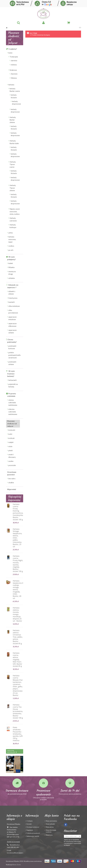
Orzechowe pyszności (12, 473)
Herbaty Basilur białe (14, 142)
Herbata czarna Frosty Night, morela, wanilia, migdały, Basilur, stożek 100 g (18, 564)
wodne (11, 461)
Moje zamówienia (51, 821)
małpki (11, 442)
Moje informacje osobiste (51, 831)
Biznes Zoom (17, 865)
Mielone (14, 78)
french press (13, 298)
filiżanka (11, 267)
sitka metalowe (14, 306)
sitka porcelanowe (13, 311)
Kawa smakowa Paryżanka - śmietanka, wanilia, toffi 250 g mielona (18, 734)
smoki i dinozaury (12, 456)
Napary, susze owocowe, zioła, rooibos (15, 211)
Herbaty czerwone (13, 219)
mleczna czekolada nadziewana (13, 412)
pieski (11, 450)
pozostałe (12, 465)
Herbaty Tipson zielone (13, 188)
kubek (11, 263)
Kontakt (29, 824)
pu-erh (11, 250)
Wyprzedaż (12, 489)
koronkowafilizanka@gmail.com (17, 853)
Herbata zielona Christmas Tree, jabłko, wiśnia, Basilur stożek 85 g (18, 637)
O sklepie (30, 821)
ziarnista (14, 60)
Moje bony (49, 835)
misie (10, 446)
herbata (11, 85)
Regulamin (30, 830)
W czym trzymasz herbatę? (11, 374)
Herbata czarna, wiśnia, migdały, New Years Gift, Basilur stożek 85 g (17, 660)
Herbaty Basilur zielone (13, 120)
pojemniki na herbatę (13, 385)
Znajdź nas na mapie (13, 842)
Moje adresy (50, 827)
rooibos (11, 246)
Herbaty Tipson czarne (13, 164)
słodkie (11, 483)
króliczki (11, 438)
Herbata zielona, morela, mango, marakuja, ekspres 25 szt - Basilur (17, 614)
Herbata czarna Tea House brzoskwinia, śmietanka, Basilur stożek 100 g (18, 711)
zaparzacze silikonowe (12, 325)
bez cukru (12, 478)
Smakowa (13, 70)
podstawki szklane (12, 363)
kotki (10, 434)
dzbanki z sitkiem (12, 293)
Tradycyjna (14, 57)
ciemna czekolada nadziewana (13, 403)
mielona (14, 65)
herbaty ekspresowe (16, 103)
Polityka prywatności (33, 833)
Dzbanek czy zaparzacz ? (13, 286)
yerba (10, 233)
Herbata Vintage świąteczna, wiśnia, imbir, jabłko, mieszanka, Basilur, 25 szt (17, 538)
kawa (10, 53)
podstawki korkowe (12, 347)
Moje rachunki (50, 824)
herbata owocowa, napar (12, 239)
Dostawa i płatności (33, 827)
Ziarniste (14, 74)
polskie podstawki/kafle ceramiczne (14, 355)
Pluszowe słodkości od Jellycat (12, 424)
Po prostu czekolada (12, 395)
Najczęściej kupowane (15, 498)
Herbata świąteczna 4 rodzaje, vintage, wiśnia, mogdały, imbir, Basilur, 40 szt (18, 590)
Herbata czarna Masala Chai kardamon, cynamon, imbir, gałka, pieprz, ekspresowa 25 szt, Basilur (18, 685)
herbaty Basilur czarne (15, 90)
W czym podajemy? (11, 258)
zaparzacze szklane (12, 331)
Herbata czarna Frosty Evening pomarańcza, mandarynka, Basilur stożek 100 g (18, 512)
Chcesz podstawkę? (12, 341)
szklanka (12, 278)
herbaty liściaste (14, 96)
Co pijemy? (13, 49)
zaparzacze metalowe (12, 318)
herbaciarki (13, 380)
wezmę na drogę (12, 273)
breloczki (12, 430)
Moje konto (52, 816)
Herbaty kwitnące (13, 226)
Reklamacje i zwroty (33, 836)
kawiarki (12, 302)
